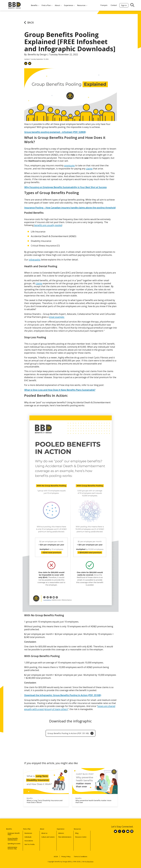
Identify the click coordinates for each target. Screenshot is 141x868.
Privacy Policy (66, 854)
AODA (56, 854)
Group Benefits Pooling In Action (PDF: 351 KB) (70, 733)
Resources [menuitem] (81, 5)
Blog (77, 830)
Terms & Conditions (80, 854)
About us (44, 830)
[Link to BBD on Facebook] (124, 830)
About (44, 826)
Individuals (28, 834)
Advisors (61, 830)
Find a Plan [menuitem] (46, 5)
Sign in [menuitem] (124, 5)
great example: (57, 317)
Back (29, 22)
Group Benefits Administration (13, 836)
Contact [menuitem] (114, 5)
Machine (90, 859)
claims (89, 169)
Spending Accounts (14, 841)
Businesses (28, 830)
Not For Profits (30, 842)
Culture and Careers (48, 834)
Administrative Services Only (12, 845)
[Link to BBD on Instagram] (120, 830)
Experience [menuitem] (68, 5)
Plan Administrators (65, 834)
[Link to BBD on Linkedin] (132, 830)
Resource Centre (81, 834)
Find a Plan (29, 826)
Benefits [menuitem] (34, 5)
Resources (80, 826)
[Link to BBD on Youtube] (128, 830)
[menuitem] (104, 5)
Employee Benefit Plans (14, 831)
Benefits (11, 826)
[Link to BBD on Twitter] (115, 830)
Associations (29, 838)
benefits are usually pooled (48, 225)
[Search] (113, 4)
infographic (35, 260)
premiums (69, 165)
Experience (63, 826)
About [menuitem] (57, 5)
